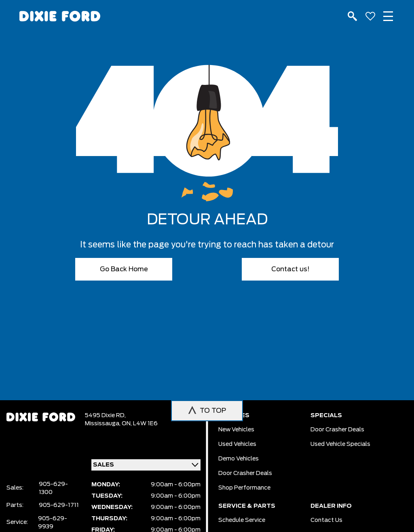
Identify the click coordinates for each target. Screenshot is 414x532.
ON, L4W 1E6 (140, 424)
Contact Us (326, 520)
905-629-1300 (53, 488)
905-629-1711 (59, 505)
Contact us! (290, 269)
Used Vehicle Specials (340, 444)
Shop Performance (244, 488)
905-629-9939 (53, 523)
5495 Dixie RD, (105, 416)
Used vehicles (237, 444)
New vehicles (236, 430)
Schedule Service (242, 520)
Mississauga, (103, 424)
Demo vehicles (239, 459)
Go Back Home (124, 269)
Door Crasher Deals (245, 473)
